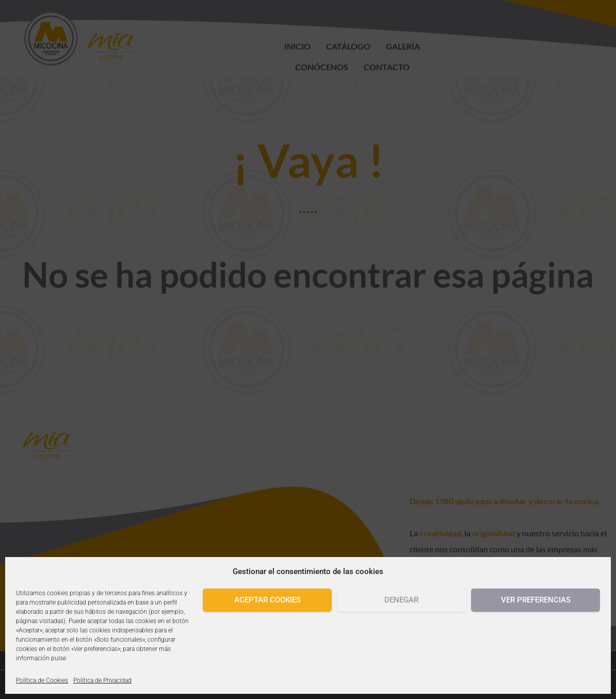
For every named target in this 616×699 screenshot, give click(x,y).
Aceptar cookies (268, 600)
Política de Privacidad (102, 680)
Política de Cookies (42, 680)
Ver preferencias (536, 600)
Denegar (401, 600)
